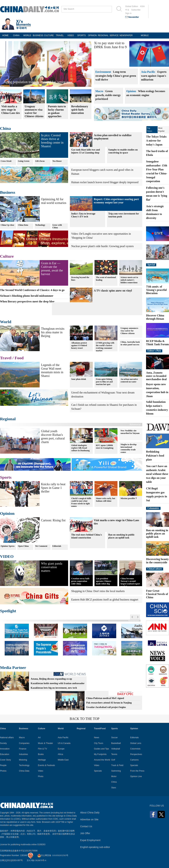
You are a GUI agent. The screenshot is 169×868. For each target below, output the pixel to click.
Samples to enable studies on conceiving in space (123, 151)
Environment (103, 72)
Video (41, 771)
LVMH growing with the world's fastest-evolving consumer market (105, 347)
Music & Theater (45, 743)
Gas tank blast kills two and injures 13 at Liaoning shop (86, 151)
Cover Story (5, 760)
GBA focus (40, 161)
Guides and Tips (101, 749)
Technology (40, 225)
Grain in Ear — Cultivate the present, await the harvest (52, 269)
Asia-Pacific (148, 72)
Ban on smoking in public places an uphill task (121, 536)
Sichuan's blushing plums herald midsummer (27, 296)
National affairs (7, 738)
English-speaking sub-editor (95, 847)
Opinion (131, 91)
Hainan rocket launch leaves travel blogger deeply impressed (105, 182)
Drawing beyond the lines (80, 279)
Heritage (42, 760)
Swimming (116, 771)
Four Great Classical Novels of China (157, 594)
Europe (61, 749)
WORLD (27, 35)
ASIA (142, 6)
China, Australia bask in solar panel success (130, 343)
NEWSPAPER (125, 35)
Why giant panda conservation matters (52, 567)
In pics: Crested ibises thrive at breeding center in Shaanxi (52, 141)
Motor (114, 776)
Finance (23, 749)
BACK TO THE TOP (84, 719)
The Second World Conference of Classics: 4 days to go (32, 290)
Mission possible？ (129, 498)
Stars (114, 788)
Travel (6, 358)
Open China (23, 546)
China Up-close (7, 225)
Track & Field (117, 765)
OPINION (92, 35)
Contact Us (86, 826)
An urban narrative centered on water (129, 380)
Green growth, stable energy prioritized (108, 95)
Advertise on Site (89, 819)
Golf (113, 760)
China (5, 128)
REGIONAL (103, 35)
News (97, 738)
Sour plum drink (79, 379)
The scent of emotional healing (106, 279)
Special (151, 265)
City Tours (99, 743)
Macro (99, 91)
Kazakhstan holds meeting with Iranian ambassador (58, 683)
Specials (98, 771)
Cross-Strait (6, 161)
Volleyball (116, 749)
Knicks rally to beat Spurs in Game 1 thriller (53, 488)
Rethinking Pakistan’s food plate (155, 456)
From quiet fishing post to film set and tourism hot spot (104, 382)
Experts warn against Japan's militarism (154, 76)
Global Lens (136, 743)
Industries (23, 754)
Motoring (23, 760)
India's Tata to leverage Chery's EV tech (83, 215)
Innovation (5, 749)
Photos (3, 771)
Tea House (57, 161)
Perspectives (136, 754)
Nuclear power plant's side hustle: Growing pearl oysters (102, 246)
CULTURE (49, 35)
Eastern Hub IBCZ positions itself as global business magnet (105, 600)
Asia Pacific (63, 738)
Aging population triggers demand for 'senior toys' (38, 82)
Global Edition (132, 6)
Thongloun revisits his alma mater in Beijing (53, 332)
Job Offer (85, 833)
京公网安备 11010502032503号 (53, 855)
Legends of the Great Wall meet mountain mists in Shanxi (52, 370)
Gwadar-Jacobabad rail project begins (106, 707)
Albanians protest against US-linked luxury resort (79, 345)
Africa (60, 754)
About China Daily (90, 813)
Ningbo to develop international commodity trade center (129, 448)
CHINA (16, 35)
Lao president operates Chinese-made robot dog (104, 581)
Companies (24, 743)
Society (3, 743)
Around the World (102, 760)
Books (41, 754)
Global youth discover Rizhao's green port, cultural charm (53, 437)
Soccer (114, 738)
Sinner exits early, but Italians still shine (106, 500)
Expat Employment (90, 840)
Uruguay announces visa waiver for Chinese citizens (129, 331)
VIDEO (71, 35)
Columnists (153, 508)
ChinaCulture (155, 569)
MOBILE (145, 35)
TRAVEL (60, 35)
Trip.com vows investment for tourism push (124, 215)
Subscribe (136, 10)
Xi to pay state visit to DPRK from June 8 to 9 (110, 45)
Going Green (24, 161)
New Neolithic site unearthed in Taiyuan (130, 432)
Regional (8, 419)
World (6, 322)
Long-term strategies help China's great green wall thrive (116, 76)
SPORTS (81, 35)
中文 (127, 10)
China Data (23, 225)
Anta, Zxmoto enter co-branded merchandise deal (156, 376)
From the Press (137, 771)
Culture (7, 256)
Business (8, 192)
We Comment (41, 546)
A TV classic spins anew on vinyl (113, 291)
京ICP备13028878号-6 (36, 860)
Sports (6, 477)
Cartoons (134, 760)
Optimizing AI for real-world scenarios (54, 201)
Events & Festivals (46, 765)
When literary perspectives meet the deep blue (27, 301)
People (3, 765)
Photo (41, 776)
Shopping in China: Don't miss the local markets (98, 591)
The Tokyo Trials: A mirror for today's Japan (156, 141)
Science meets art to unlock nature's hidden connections (129, 280)
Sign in (128, 13)
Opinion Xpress (8, 546)
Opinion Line (136, 776)
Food (19, 358)
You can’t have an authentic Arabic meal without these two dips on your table (157, 474)
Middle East (63, 760)
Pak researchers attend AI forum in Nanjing (109, 703)
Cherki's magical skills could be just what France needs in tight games (81, 502)
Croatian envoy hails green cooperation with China (80, 581)
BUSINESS (38, 35)
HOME (6, 35)
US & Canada (64, 743)
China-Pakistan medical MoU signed (105, 698)
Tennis (114, 754)
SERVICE (114, 35)
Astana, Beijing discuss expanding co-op (51, 679)
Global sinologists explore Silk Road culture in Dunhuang (80, 448)
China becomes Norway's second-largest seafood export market (130, 582)
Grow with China (57, 226)
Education (5, 754)
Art (39, 738)
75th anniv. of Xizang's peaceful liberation (156, 290)
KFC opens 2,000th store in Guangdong (105, 447)
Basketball (116, 743)
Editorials (57, 546)
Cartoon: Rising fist (53, 520)
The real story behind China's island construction (87, 536)
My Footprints (100, 754)
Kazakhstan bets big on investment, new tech (54, 688)
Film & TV (42, 749)
